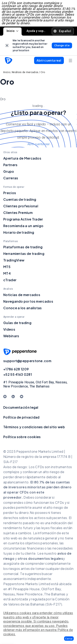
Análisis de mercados (25, 72)
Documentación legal (21, 407)
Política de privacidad (21, 417)
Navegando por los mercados (28, 301)
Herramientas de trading (24, 254)
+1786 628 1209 (16, 369)
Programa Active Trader (23, 219)
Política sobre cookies (22, 437)
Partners (10, 165)
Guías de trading (17, 323)
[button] (69, 639)
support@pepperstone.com (27, 361)
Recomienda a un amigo (23, 226)
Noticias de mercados (22, 295)
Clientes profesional (21, 206)
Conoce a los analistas (23, 308)
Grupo (9, 171)
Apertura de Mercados (22, 158)
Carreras (11, 178)
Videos (9, 329)
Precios (10, 193)
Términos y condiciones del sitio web (34, 427)
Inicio (12, 31)
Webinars (11, 336)
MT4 (7, 273)
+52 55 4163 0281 (18, 374)
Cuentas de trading (20, 199)
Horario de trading (19, 232)
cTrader (10, 280)
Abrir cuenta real (38, 144)
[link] (7, 45)
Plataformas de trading (23, 247)
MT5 (7, 267)
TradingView (14, 260)
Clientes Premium (18, 213)
